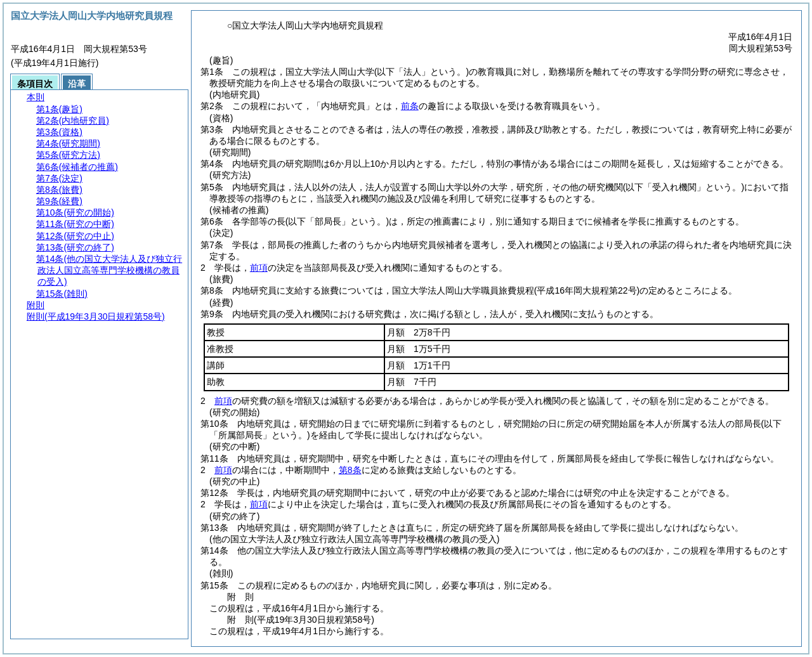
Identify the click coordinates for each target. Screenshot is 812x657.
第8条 (350, 470)
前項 (259, 268)
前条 (410, 106)
